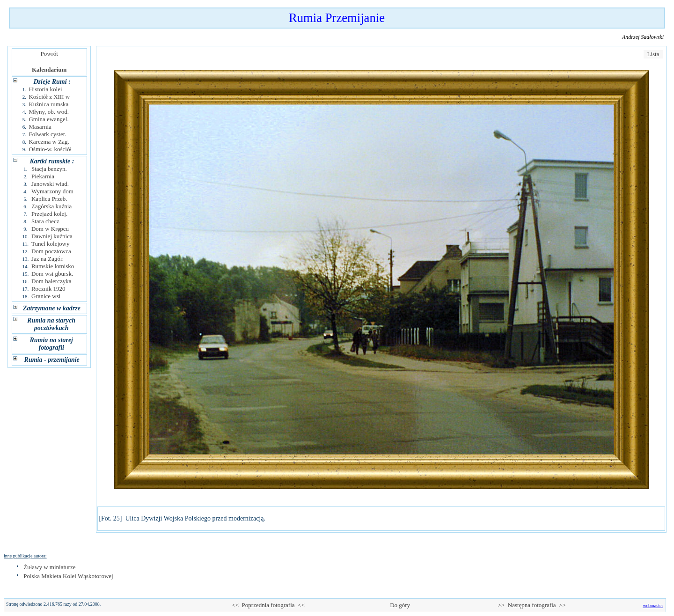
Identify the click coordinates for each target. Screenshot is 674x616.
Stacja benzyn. (49, 169)
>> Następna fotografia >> (532, 605)
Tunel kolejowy (51, 244)
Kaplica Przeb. (49, 199)
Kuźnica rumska (48, 104)
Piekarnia (43, 176)
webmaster (653, 605)
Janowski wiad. (50, 184)
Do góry (400, 605)
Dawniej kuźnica (52, 236)
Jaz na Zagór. (48, 259)
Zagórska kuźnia (51, 206)
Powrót (49, 54)
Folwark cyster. (47, 134)
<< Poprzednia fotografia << (268, 605)
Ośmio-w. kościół (50, 149)
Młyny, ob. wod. (48, 112)
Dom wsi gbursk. (52, 274)
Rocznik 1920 (48, 289)
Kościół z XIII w (49, 97)
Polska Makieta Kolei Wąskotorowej (68, 576)
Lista (653, 54)
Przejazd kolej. (49, 214)
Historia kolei (45, 89)
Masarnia (40, 127)
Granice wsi (46, 296)
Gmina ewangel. (48, 119)
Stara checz (45, 221)
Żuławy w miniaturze (49, 567)
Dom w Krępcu (50, 229)
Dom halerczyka (51, 281)
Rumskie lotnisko (53, 266)
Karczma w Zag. (49, 142)
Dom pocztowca (51, 251)
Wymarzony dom (52, 191)
